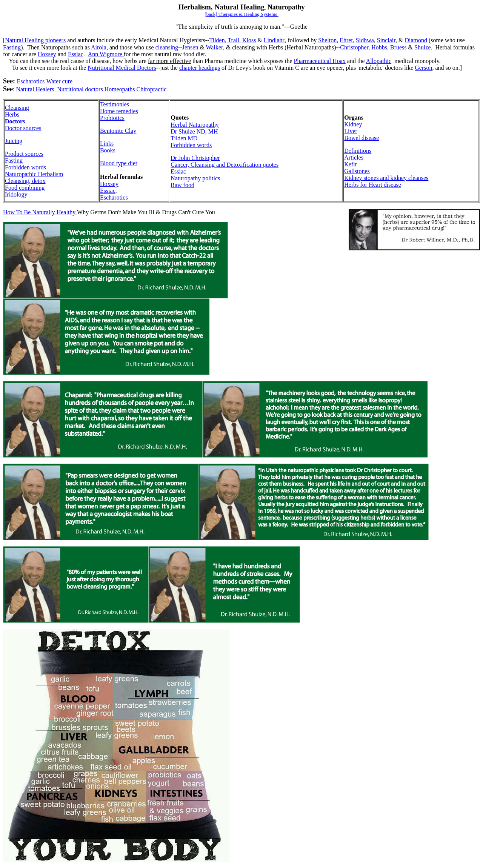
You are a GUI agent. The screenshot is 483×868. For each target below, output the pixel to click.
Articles (354, 157)
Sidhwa (365, 40)
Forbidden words (25, 167)
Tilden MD (184, 138)
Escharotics (31, 81)
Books (108, 150)
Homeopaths (120, 89)
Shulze (423, 47)
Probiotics (112, 118)
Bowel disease (361, 138)
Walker (215, 47)
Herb (34, 174)
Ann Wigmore (106, 54)
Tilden (217, 40)
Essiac (76, 54)
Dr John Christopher (195, 158)
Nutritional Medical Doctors (122, 68)
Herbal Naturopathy (195, 125)
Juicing (14, 141)
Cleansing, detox (25, 181)
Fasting (12, 47)
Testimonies (115, 104)
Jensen (190, 47)
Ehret (346, 40)
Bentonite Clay (118, 131)
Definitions (358, 151)
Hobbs (379, 47)
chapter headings (200, 68)
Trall (233, 40)
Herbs (12, 114)
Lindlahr (274, 40)
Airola (99, 47)
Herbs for (356, 185)
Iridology (16, 194)
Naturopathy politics (195, 178)
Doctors (15, 121)
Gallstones (357, 171)
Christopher (354, 47)
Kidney (353, 124)
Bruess (398, 47)
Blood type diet (119, 163)
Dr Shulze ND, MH (194, 131)
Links (107, 144)
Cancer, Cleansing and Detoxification (225, 165)
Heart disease (385, 185)
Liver (351, 131)
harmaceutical (320, 61)
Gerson (423, 68)
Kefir (351, 164)
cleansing (167, 47)
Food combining (25, 188)
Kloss (249, 40)
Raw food (182, 185)
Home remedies (119, 111)
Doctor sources (23, 128)
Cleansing (17, 108)
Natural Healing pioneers (35, 40)
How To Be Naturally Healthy (40, 212)
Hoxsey (47, 54)
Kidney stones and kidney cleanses (386, 178)
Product (24, 154)
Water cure (59, 81)
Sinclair (386, 40)
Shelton (327, 40)
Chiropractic (151, 89)
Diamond (416, 40)
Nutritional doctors (79, 89)
